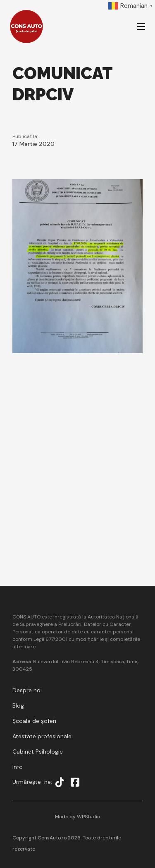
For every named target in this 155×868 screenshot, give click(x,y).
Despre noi (27, 690)
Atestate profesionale (42, 736)
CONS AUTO (27, 617)
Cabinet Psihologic (38, 752)
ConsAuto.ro (53, 838)
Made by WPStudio (77, 817)
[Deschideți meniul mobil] (141, 27)
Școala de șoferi (34, 721)
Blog (18, 706)
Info (18, 767)
